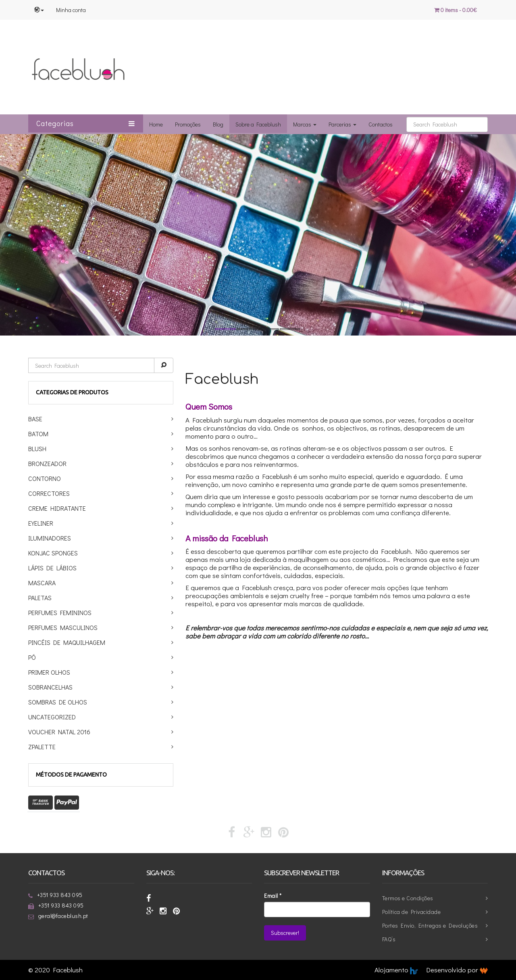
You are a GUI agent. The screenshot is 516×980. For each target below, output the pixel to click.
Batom (38, 434)
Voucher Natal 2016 (59, 732)
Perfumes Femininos (60, 612)
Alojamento (396, 970)
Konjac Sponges (53, 553)
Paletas (40, 598)
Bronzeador (47, 463)
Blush (37, 449)
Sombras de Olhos (58, 702)
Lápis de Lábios (52, 568)
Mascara (42, 583)
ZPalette (42, 747)
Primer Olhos (49, 672)
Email (273, 896)
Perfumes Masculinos (63, 627)
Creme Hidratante (57, 508)
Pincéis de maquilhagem (67, 642)
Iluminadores (50, 538)
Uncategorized (52, 717)
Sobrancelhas (50, 687)
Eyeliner (41, 523)
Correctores (49, 493)
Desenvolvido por (457, 970)
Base (35, 419)
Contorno (45, 478)
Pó (32, 657)
